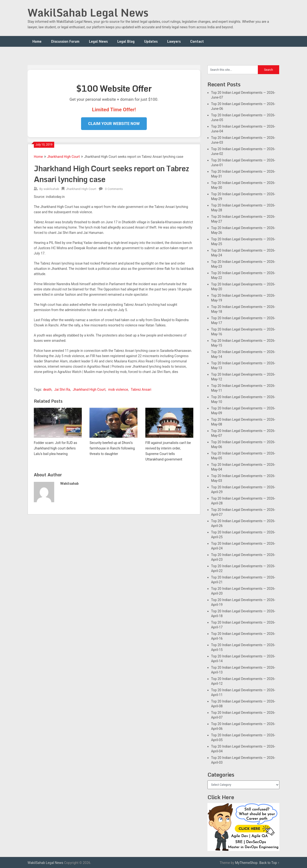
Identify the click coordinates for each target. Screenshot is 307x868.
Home (37, 41)
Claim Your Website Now (114, 124)
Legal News (98, 41)
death (47, 390)
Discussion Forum (65, 41)
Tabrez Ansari (141, 390)
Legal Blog (126, 41)
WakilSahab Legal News (88, 12)
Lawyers (174, 41)
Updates (151, 41)
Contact (197, 41)
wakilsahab (51, 189)
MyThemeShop (246, 863)
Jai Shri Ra (62, 390)
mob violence (118, 390)
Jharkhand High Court (64, 157)
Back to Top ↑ (269, 863)
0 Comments (114, 189)
